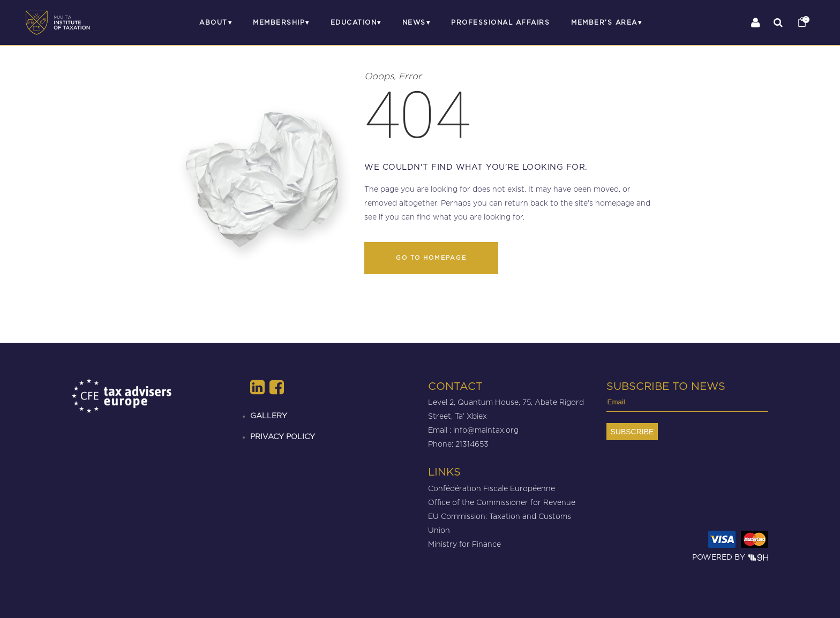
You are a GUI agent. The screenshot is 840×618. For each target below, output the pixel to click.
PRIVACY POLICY (283, 436)
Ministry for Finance (464, 544)
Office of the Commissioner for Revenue (502, 502)
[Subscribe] (632, 432)
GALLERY (269, 415)
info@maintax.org (486, 430)
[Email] (688, 405)
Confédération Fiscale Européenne (492, 488)
